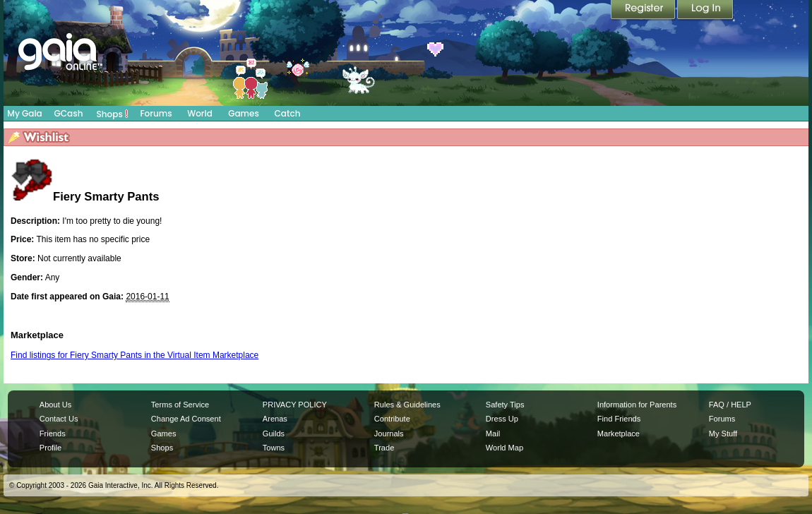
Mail (493, 434)
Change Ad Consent (186, 419)
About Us (55, 405)
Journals (389, 434)
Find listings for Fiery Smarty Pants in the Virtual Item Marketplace (135, 355)
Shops (113, 114)
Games (244, 113)
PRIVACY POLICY (295, 405)
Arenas (275, 419)
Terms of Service (180, 405)
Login (705, 11)
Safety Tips (505, 405)
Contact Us (59, 419)
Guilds (274, 434)
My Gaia (24, 113)
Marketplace (619, 434)
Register (644, 11)
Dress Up (502, 419)
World (200, 113)
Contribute (392, 419)
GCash (69, 113)
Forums (156, 113)
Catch (288, 113)
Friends (53, 434)
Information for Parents (637, 405)
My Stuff (723, 434)
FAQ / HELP (730, 405)
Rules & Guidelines (407, 405)
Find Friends (619, 419)
